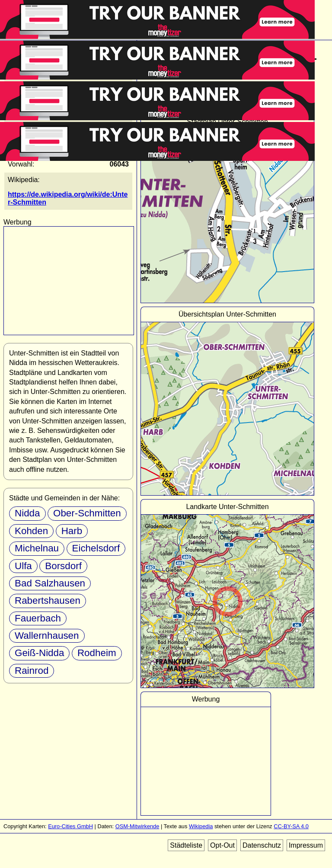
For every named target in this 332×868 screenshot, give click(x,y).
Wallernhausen (47, 636)
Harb (72, 531)
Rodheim (97, 653)
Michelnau (37, 548)
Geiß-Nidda (39, 653)
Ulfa (23, 566)
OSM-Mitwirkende (137, 826)
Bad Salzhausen (50, 583)
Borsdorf (63, 566)
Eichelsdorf (96, 548)
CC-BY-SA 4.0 (291, 826)
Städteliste (186, 845)
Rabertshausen (48, 601)
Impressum (306, 845)
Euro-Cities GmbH (70, 826)
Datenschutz (262, 845)
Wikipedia (201, 826)
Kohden (31, 531)
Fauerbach (38, 618)
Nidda (27, 513)
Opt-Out (222, 845)
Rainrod (32, 671)
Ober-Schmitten (87, 513)
